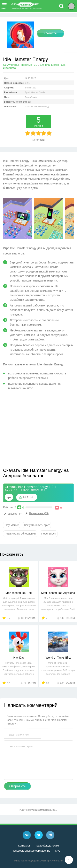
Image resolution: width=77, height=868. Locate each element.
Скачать (51, 33)
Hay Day (19, 658)
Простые (26, 65)
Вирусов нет (12, 514)
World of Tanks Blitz (58, 658)
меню (4, 5)
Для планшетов (49, 65)
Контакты (24, 846)
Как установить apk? (37, 525)
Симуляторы (11, 65)
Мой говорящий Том (19, 593)
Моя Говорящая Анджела (58, 593)
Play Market (12, 525)
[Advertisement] (38, 431)
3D (36, 65)
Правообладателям (47, 846)
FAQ (58, 851)
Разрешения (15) (37, 513)
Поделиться (49, 534)
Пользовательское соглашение (31, 851)
